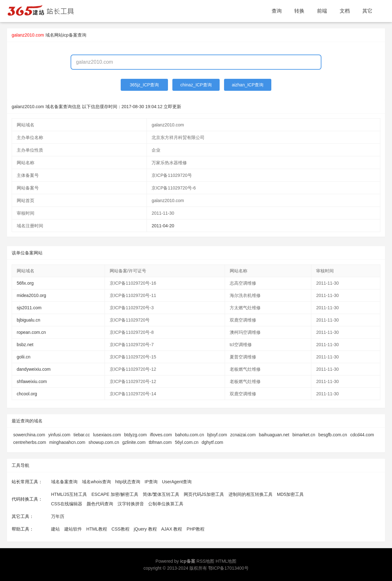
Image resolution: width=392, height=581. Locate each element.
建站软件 (73, 529)
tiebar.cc (82, 435)
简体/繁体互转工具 (161, 494)
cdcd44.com (362, 435)
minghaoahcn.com (67, 442)
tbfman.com (160, 442)
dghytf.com (212, 442)
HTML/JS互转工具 (69, 494)
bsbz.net (25, 345)
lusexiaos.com (107, 435)
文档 (345, 11)
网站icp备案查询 (70, 35)
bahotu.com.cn (190, 435)
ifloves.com (161, 435)
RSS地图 (206, 561)
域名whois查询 (96, 482)
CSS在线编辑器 (67, 504)
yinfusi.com (59, 435)
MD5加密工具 (291, 494)
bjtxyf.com (217, 435)
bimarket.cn (304, 435)
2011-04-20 (163, 226)
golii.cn (24, 357)
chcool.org (27, 394)
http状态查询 (128, 482)
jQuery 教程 (145, 529)
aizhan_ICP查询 (248, 85)
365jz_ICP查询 (144, 85)
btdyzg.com (135, 435)
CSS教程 (121, 529)
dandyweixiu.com (34, 369)
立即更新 (172, 107)
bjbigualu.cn (29, 320)
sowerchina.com (29, 435)
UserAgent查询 (177, 482)
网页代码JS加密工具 (204, 494)
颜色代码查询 (100, 504)
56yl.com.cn (187, 442)
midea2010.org (31, 295)
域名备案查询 (64, 482)
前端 (322, 11)
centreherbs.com (30, 442)
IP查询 (151, 482)
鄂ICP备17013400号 (228, 568)
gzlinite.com (134, 442)
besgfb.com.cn (333, 435)
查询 (277, 11)
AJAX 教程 (172, 529)
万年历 (58, 516)
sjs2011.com (29, 308)
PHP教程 (196, 529)
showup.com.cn (104, 442)
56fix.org (25, 283)
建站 (55, 529)
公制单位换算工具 (166, 504)
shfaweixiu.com (32, 381)
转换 (299, 11)
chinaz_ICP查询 (196, 85)
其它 (367, 11)
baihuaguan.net (274, 435)
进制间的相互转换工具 (251, 494)
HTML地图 (226, 561)
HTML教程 (97, 529)
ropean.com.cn (31, 332)
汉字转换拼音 (131, 504)
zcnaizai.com (243, 435)
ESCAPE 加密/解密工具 (115, 494)
